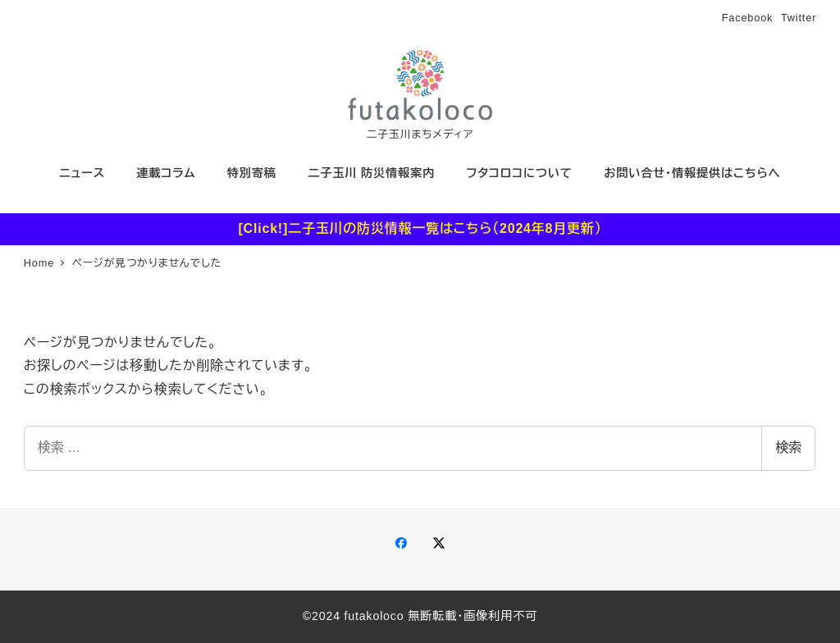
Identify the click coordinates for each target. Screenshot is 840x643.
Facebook (748, 18)
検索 (788, 447)
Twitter (799, 18)
